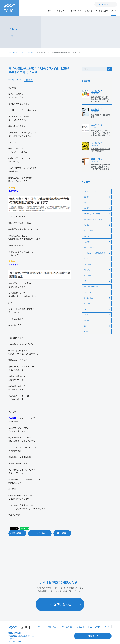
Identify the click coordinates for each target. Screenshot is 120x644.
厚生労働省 (13, 191)
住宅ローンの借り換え (91, 287)
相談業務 (87, 242)
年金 (85, 309)
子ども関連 (87, 275)
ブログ (114, 11)
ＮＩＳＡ (87, 259)
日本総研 (12, 418)
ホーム (50, 11)
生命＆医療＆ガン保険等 (92, 214)
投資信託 (87, 320)
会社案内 (88, 11)
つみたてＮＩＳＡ (90, 292)
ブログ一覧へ (40, 533)
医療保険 (87, 270)
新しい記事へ (64, 533)
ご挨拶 (86, 315)
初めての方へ (62, 11)
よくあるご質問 (101, 11)
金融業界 (29, 80)
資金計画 (87, 303)
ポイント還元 (88, 231)
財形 (85, 281)
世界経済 (87, 197)
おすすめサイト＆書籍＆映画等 (94, 253)
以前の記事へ (16, 533)
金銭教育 (87, 236)
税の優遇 (87, 225)
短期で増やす (88, 264)
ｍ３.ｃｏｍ (13, 265)
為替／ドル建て (89, 247)
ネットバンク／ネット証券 (93, 219)
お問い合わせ (106, 4)
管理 (85, 203)
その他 (86, 332)
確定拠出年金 (88, 298)
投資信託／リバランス (91, 191)
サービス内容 (76, 11)
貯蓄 (85, 326)
